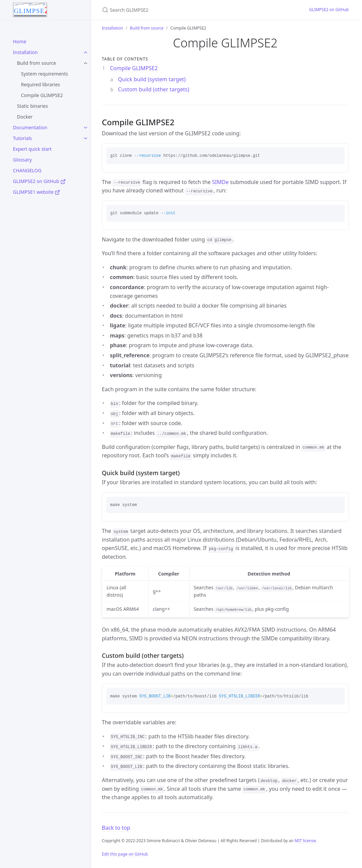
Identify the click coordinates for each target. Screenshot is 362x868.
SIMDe (220, 182)
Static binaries (33, 106)
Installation (25, 52)
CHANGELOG (27, 170)
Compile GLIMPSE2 (42, 95)
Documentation (30, 127)
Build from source (37, 63)
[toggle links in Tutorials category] (86, 138)
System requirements (45, 74)
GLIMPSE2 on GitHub (39, 181)
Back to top (116, 828)
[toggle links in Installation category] (86, 52)
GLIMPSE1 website (37, 192)
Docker (25, 117)
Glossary (22, 160)
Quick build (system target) (152, 79)
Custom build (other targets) (154, 89)
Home (20, 41)
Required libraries (41, 84)
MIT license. (306, 841)
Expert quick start (32, 149)
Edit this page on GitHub (125, 854)
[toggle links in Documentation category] (86, 128)
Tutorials (23, 138)
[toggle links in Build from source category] (86, 63)
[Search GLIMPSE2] (181, 10)
